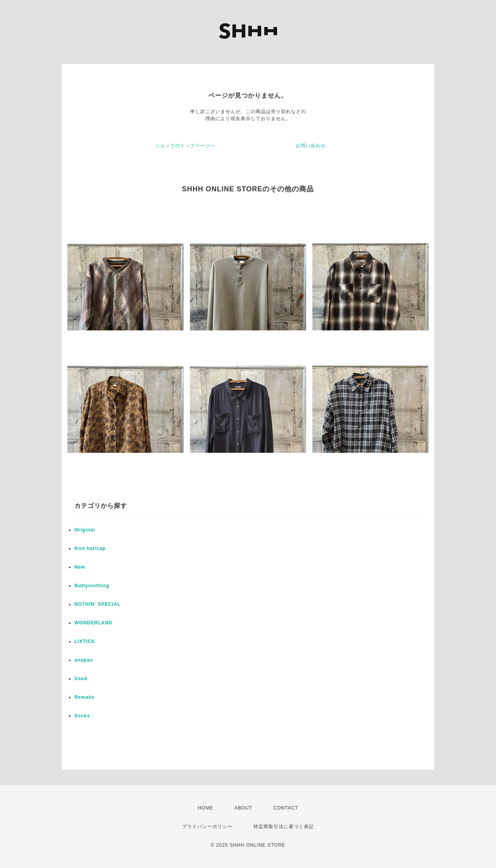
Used (81, 679)
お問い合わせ (311, 146)
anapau (84, 660)
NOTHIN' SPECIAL (97, 604)
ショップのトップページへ (185, 146)
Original (85, 530)
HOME (205, 808)
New (80, 567)
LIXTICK (85, 641)
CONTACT (286, 808)
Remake (84, 697)
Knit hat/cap (90, 548)
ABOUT (243, 808)
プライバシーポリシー (207, 827)
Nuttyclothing (92, 586)
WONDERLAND (93, 623)
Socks (82, 716)
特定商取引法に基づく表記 (284, 827)
